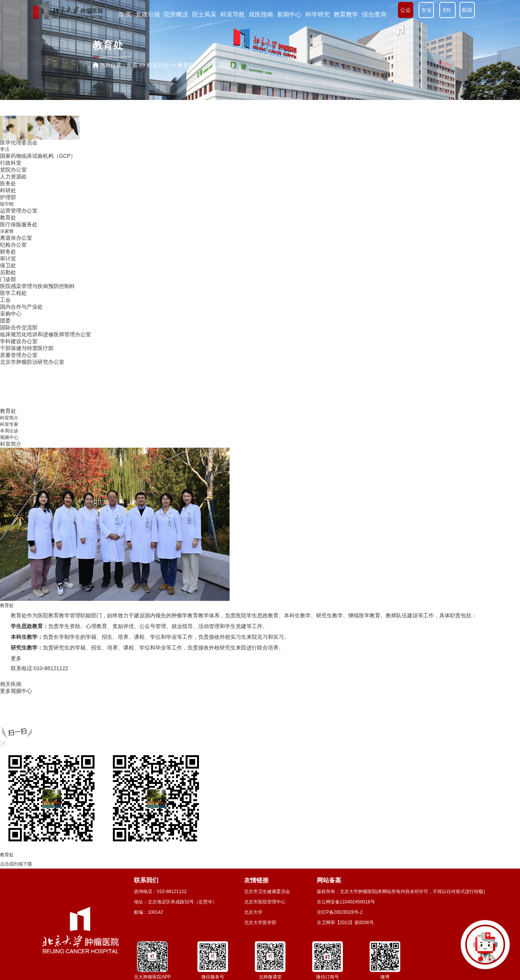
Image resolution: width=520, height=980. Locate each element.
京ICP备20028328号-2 (340, 912)
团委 (5, 321)
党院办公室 (13, 170)
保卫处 (8, 265)
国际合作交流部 (19, 327)
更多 (5, 691)
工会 (5, 300)
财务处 (8, 252)
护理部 (8, 197)
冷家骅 (7, 231)
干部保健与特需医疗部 (27, 348)
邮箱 (467, 10)
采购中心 (11, 314)
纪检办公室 (13, 245)
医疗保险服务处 (19, 224)
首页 (132, 65)
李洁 (5, 149)
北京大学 (253, 912)
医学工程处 (13, 293)
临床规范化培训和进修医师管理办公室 (46, 334)
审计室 (8, 258)
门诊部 (8, 279)
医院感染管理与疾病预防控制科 (37, 286)
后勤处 (8, 272)
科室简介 (9, 418)
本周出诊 (9, 431)
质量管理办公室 (19, 355)
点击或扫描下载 (16, 864)
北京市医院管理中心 (265, 902)
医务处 (8, 183)
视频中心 (9, 437)
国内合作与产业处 (21, 307)
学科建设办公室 (19, 341)
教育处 (8, 218)
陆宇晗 (7, 204)
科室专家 (9, 424)
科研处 (8, 190)
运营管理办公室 (19, 211)
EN (447, 10)
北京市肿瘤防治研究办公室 (32, 362)
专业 (426, 10)
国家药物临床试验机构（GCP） (38, 156)
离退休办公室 (16, 238)
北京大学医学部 (260, 923)
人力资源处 (13, 177)
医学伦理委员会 (19, 142)
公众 (406, 10)
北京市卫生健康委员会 (267, 892)
